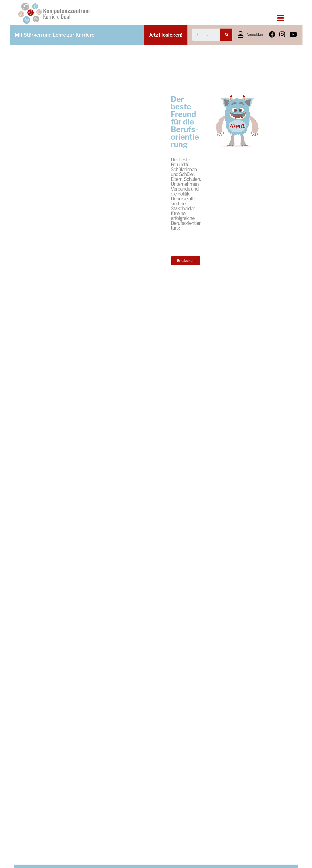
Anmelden (255, 35)
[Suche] (226, 35)
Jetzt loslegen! (166, 35)
